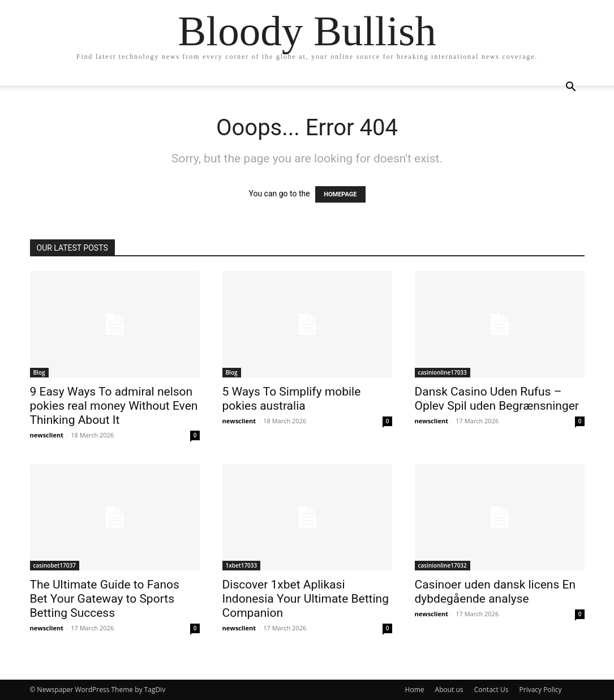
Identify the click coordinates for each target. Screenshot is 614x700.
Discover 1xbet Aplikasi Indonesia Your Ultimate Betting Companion (306, 599)
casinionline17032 (443, 565)
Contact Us (491, 690)
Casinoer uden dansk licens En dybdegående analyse (495, 592)
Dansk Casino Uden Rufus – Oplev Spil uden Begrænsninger (497, 399)
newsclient (47, 435)
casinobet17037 (55, 565)
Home (415, 690)
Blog (39, 372)
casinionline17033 (443, 372)
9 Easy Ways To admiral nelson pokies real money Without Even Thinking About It (114, 406)
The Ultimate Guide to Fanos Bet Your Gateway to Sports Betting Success (105, 599)
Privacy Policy (541, 690)
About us (449, 690)
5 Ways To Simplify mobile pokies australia (292, 399)
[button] (571, 88)
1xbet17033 (242, 565)
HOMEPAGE (340, 194)
